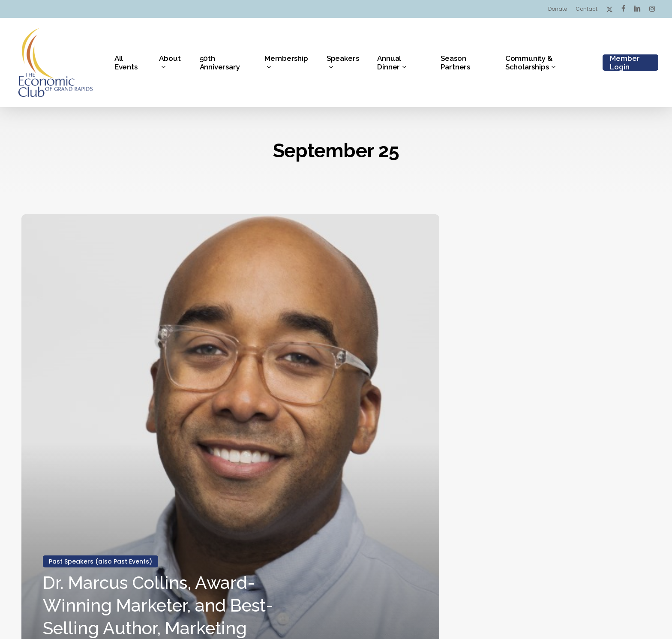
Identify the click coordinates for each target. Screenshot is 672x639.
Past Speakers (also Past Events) (100, 561)
